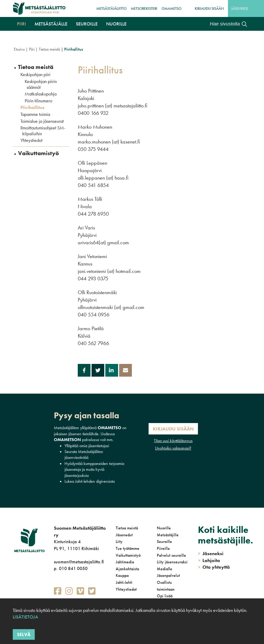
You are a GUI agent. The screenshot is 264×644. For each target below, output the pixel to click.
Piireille (163, 548)
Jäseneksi (240, 8)
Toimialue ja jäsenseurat (42, 121)
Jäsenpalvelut (168, 575)
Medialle (165, 569)
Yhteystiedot (31, 140)
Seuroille (87, 24)
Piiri (21, 24)
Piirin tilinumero (38, 101)
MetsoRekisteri (144, 8)
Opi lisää (165, 596)
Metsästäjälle (51, 24)
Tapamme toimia (35, 114)
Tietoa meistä (49, 49)
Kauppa (122, 575)
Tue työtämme (127, 548)
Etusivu (19, 49)
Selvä (24, 634)
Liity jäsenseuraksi (172, 562)
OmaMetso (172, 8)
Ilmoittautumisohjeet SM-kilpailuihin (43, 131)
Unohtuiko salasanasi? (173, 448)
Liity (119, 541)
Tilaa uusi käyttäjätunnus (173, 441)
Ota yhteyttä (214, 567)
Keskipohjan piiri (35, 75)
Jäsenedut (124, 535)
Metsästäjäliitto (111, 8)
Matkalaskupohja (41, 94)
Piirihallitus (33, 107)
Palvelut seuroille (171, 555)
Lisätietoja (25, 617)
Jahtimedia (125, 562)
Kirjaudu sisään (209, 8)
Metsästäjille (168, 535)
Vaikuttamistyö (38, 153)
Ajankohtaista (127, 569)
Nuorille (116, 24)
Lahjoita (209, 560)
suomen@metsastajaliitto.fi (79, 562)
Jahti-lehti (124, 582)
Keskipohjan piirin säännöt (41, 84)
